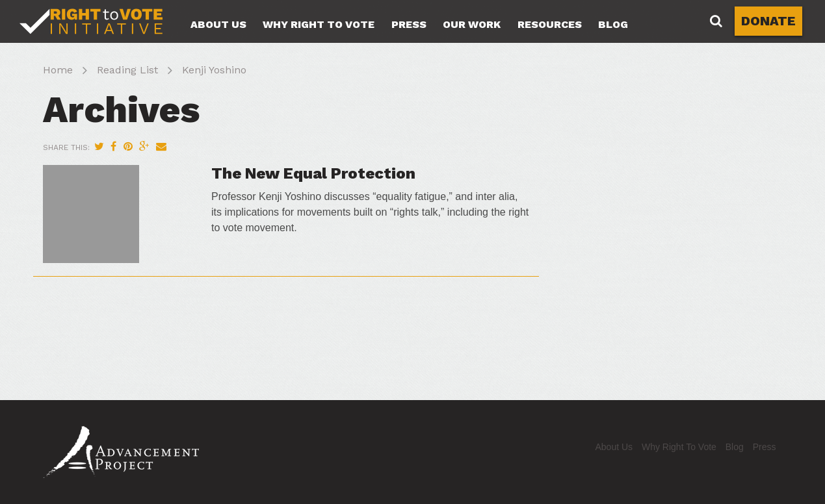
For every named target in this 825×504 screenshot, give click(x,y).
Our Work (472, 24)
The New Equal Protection (313, 173)
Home (58, 70)
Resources (550, 24)
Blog (613, 24)
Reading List (127, 70)
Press (409, 24)
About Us (218, 24)
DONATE (768, 21)
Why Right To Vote (319, 24)
